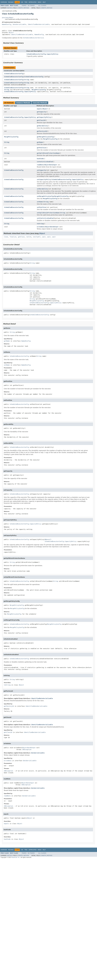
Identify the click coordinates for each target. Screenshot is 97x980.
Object (11, 33)
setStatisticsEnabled (45, 218)
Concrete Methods (40, 103)
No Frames (31, 6)
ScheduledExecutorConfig (14, 74)
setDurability (42, 189)
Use (22, 2)
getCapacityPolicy (44, 117)
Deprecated (33, 2)
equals (39, 109)
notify (29, 237)
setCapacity (41, 170)
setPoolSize (41, 207)
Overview (4, 2)
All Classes (42, 6)
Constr (20, 8)
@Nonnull (48, 539)
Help (44, 2)
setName (40, 202)
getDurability (42, 126)
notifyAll (37, 237)
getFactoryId (42, 131)
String (27, 80)
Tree (26, 2)
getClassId (41, 120)
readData (40, 165)
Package (11, 2)
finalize (13, 237)
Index (40, 2)
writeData (41, 227)
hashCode (40, 159)
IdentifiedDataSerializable (39, 24)
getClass (21, 237)
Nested (10, 8)
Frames (24, 6)
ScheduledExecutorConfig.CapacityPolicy (42, 54)
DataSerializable (20, 24)
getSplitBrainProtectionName (48, 153)
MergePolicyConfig (39, 90)
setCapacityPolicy (44, 180)
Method (26, 8)
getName (40, 142)
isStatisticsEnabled (45, 162)
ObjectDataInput (51, 165)
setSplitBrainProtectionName (48, 213)
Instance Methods (23, 103)
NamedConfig (7, 24)
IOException (27, 750)
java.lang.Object (8, 18)
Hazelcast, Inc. (16, 857)
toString (40, 224)
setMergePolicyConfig (45, 196)
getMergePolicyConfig (45, 137)
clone (6, 237)
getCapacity (41, 112)
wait (44, 237)
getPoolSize (41, 148)
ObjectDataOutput (52, 227)
